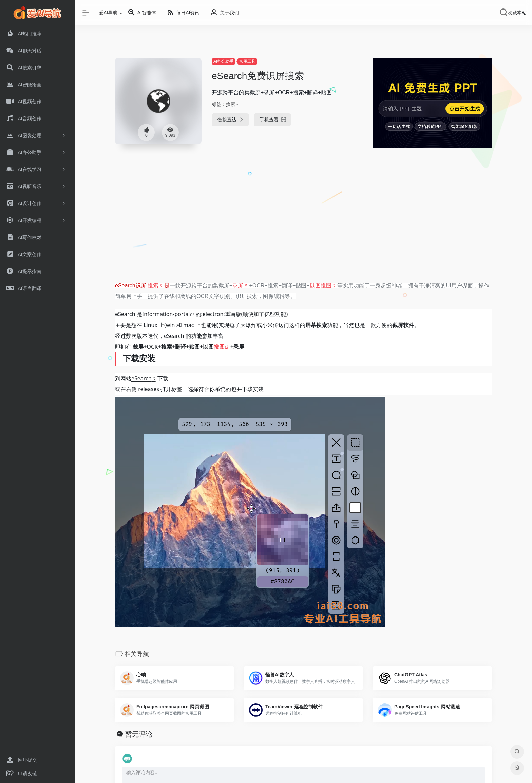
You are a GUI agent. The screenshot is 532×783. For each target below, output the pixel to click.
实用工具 (247, 61)
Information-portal (166, 314)
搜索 (231, 104)
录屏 (238, 285)
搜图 (219, 347)
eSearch (141, 378)
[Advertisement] (303, 226)
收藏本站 (517, 13)
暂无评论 (139, 734)
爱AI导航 (108, 13)
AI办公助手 (223, 61)
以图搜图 (321, 285)
